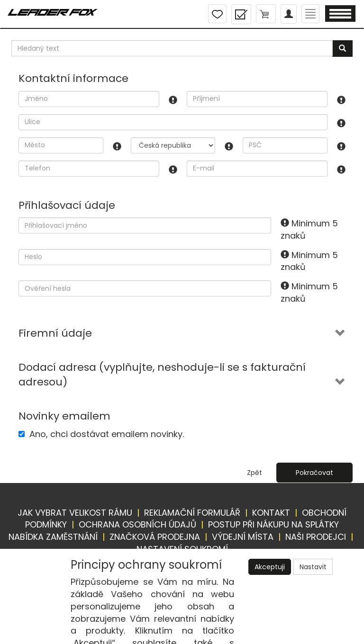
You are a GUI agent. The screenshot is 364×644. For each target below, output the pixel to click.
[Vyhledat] (342, 49)
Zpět (255, 473)
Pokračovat (314, 473)
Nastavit (313, 567)
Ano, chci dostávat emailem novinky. (107, 434)
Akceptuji (270, 567)
